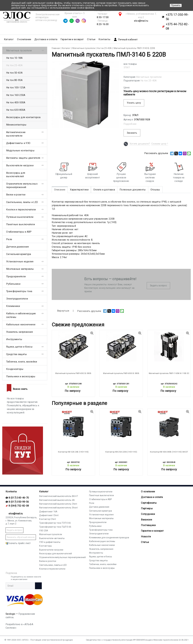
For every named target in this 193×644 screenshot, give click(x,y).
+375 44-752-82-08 (177, 26)
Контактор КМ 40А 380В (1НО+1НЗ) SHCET (169, 452)
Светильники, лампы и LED (22, 202)
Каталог (44, 492)
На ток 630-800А (16, 110)
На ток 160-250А (16, 95)
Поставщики (148, 525)
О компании (148, 492)
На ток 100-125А (16, 88)
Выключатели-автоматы (52, 538)
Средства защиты (17, 354)
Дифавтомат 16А (48, 512)
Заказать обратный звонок (21, 537)
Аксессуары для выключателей (16, 175)
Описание (60, 190)
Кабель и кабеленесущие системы (21, 315)
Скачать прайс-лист (18, 543)
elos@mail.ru (141, 21)
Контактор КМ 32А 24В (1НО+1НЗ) (73, 452)
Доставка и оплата (46, 39)
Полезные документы (133, 190)
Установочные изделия (20, 262)
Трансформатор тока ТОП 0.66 (55, 523)
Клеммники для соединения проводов (109, 538)
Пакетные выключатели (21, 224)
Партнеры (147, 508)
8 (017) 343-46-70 (19, 498)
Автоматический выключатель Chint (58, 504)
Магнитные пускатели (149, 77)
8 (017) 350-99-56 (19, 502)
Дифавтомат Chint (49, 515)
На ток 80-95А (14, 80)
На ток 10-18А (14, 58)
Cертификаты (149, 503)
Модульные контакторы (20, 151)
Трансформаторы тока (19, 291)
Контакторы (45, 546)
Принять (176, 5)
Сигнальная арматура (19, 254)
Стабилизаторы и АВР (19, 232)
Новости (146, 537)
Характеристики (79, 190)
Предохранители (16, 276)
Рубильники (13, 284)
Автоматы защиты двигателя (23, 158)
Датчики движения (17, 247)
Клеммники (13, 306)
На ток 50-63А (14, 73)
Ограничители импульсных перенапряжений (22, 185)
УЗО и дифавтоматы (50, 542)
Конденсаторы (15, 369)
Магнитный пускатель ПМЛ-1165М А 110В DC (169, 373)
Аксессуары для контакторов (23, 117)
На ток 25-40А (149, 81)
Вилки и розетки (16, 195)
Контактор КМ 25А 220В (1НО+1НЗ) (121, 452)
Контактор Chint (48, 519)
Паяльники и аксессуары (21, 376)
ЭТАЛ (127, 67)
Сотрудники (148, 514)
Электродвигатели (17, 299)
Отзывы (155, 190)
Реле (9, 239)
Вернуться (60, 311)
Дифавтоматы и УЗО (18, 143)
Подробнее (130, 124)
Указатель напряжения (19, 332)
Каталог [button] (9, 39)
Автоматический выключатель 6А (57, 500)
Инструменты (14, 339)
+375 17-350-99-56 (177, 17)
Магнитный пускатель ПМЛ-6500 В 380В (121, 373)
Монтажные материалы (20, 269)
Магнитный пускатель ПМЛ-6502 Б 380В (73, 373)
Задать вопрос (158, 286)
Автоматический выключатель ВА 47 (59, 496)
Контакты (104, 39)
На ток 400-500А (16, 102)
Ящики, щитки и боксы (19, 347)
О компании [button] (24, 39)
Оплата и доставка (104, 190)
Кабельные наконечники (21, 324)
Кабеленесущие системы (102, 541)
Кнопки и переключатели (21, 210)
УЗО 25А (44, 531)
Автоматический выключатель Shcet (58, 508)
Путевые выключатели (20, 217)
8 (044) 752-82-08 (19, 506)
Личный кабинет (126, 39)
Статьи (91, 39)
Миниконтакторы (16, 125)
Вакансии (146, 520)
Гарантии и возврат (72, 39)
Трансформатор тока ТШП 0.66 (55, 527)
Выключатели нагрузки (20, 165)
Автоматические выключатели (16, 134)
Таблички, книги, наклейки (22, 362)
